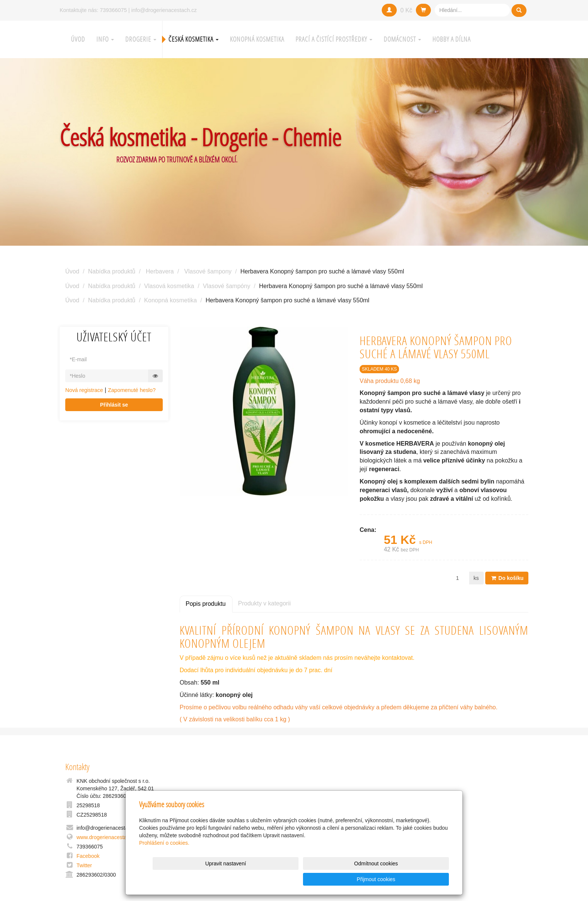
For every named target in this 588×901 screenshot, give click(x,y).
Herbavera (160, 271)
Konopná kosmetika (257, 39)
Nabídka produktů (112, 271)
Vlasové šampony (208, 271)
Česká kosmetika (193, 39)
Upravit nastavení (296, 879)
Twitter (84, 865)
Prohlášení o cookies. (164, 859)
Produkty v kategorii (265, 603)
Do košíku (507, 578)
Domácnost (402, 39)
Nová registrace (84, 390)
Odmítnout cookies (358, 879)
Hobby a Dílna (451, 39)
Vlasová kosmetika (169, 286)
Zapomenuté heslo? (132, 390)
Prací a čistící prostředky (334, 39)
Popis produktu (206, 604)
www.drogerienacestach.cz (108, 837)
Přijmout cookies (420, 879)
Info (105, 39)
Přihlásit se (114, 405)
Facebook (88, 856)
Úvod (78, 39)
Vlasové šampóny (226, 286)
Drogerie (141, 39)
